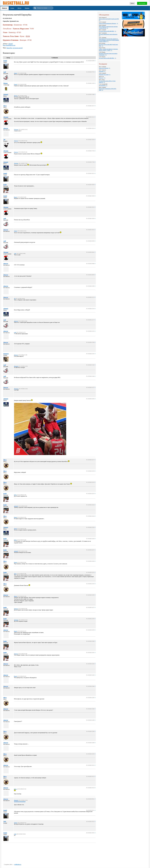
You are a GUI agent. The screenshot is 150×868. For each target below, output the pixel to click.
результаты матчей (18, 48)
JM (4, 140)
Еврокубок (9, 48)
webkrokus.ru (18, 864)
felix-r (5, 106)
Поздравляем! (102, 85)
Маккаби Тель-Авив (104, 74)
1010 (5, 822)
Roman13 (6, 354)
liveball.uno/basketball (20, 802)
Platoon (5, 83)
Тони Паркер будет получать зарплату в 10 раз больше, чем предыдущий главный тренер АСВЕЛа (109, 40)
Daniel (5, 61)
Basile (5, 185)
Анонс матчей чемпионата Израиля (108, 23)
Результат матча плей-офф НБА (107, 31)
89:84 (28, 36)
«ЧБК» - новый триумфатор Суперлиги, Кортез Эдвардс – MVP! (108, 50)
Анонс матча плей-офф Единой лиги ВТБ (109, 19)
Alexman (6, 117)
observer (6, 128)
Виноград (101, 78)
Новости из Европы (104, 68)
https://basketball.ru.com (9, 45)
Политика (101, 71)
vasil (5, 72)
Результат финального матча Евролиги (108, 34)
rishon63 (11, 44)
